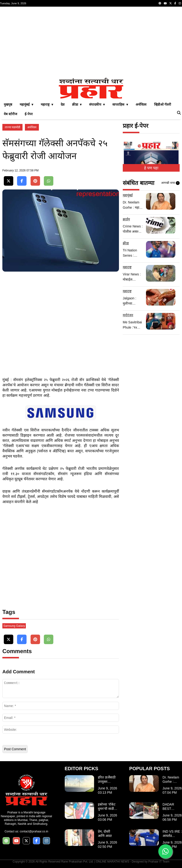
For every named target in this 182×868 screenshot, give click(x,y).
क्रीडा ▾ (77, 104)
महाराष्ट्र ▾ (47, 104)
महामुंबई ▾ (26, 104)
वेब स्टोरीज (10, 114)
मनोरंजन (128, 315)
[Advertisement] (91, 42)
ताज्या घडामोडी (12, 127)
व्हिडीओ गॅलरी (163, 104)
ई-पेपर (29, 114)
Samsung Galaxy (14, 626)
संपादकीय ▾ (97, 104)
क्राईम (126, 219)
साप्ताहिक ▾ (120, 104)
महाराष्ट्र (127, 267)
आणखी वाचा (170, 183)
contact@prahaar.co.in (34, 831)
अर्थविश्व (141, 104)
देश (63, 104)
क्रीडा (126, 243)
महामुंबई (128, 195)
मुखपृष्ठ (8, 104)
